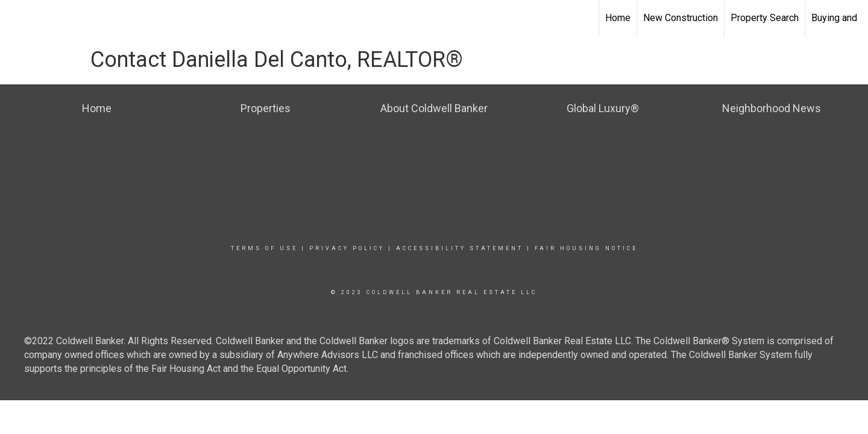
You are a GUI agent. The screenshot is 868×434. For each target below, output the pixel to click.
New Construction (681, 18)
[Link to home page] (15, 18)
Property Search (765, 18)
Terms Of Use (264, 248)
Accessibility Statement (460, 248)
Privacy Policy (347, 248)
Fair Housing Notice (586, 248)
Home (618, 18)
